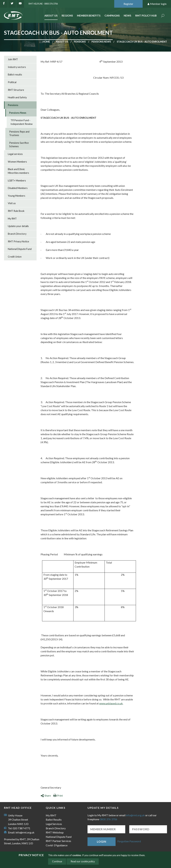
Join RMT (13, 59)
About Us (51, 16)
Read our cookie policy (83, 861)
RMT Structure (16, 90)
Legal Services (54, 824)
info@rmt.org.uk (25, 832)
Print (58, 795)
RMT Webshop (55, 832)
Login (102, 842)
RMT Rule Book (16, 211)
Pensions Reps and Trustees (19, 133)
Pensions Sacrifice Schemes (19, 145)
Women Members (17, 162)
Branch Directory (17, 234)
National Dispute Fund (20, 249)
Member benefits (89, 16)
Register (128, 4)
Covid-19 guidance (57, 845)
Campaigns (112, 16)
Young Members (17, 196)
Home (46, 42)
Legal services (15, 154)
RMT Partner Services (58, 841)
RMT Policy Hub (146, 16)
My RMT (12, 219)
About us (62, 42)
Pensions (80, 42)
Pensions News (101, 42)
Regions (67, 16)
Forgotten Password (129, 841)
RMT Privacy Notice (18, 241)
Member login (157, 4)
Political (12, 82)
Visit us (12, 203)
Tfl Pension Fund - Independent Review (22, 122)
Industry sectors (17, 67)
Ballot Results (54, 820)
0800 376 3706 (108, 819)
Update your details (18, 226)
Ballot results (15, 75)
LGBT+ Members (17, 181)
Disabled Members (18, 188)
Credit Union (15, 257)
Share (46, 795)
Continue (57, 861)
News (127, 16)
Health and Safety (17, 97)
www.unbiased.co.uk (111, 703)
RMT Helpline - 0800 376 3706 (43, 4)
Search (163, 16)
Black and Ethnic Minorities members (18, 171)
